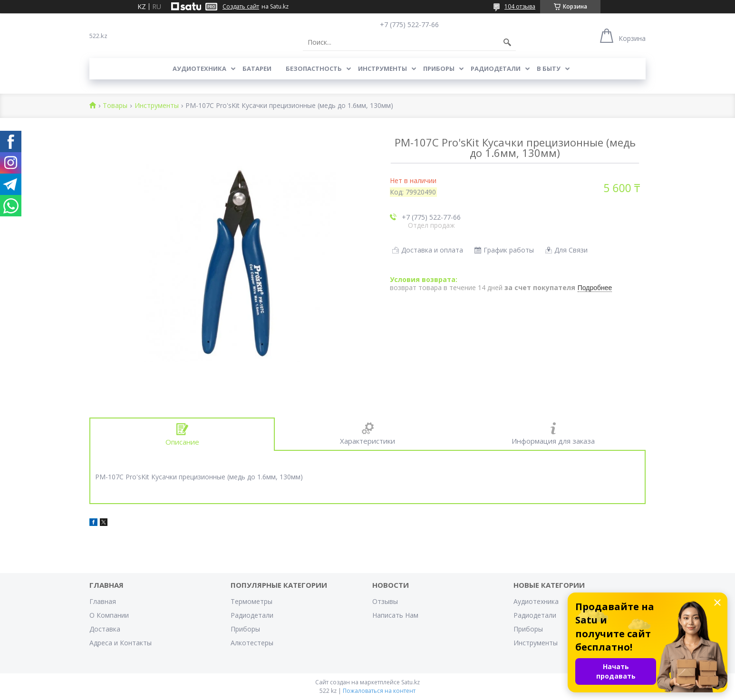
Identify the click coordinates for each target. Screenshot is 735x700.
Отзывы (385, 601)
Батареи (257, 68)
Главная (103, 601)
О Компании (109, 615)
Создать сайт (241, 7)
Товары (115, 106)
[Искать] (507, 42)
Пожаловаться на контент (379, 691)
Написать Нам (395, 615)
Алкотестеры (252, 643)
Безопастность (314, 68)
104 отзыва (520, 6)
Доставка (105, 629)
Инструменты (382, 68)
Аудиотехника (199, 68)
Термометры (251, 601)
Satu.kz (411, 682)
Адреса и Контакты (121, 643)
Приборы (439, 68)
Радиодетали (496, 68)
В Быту (549, 68)
